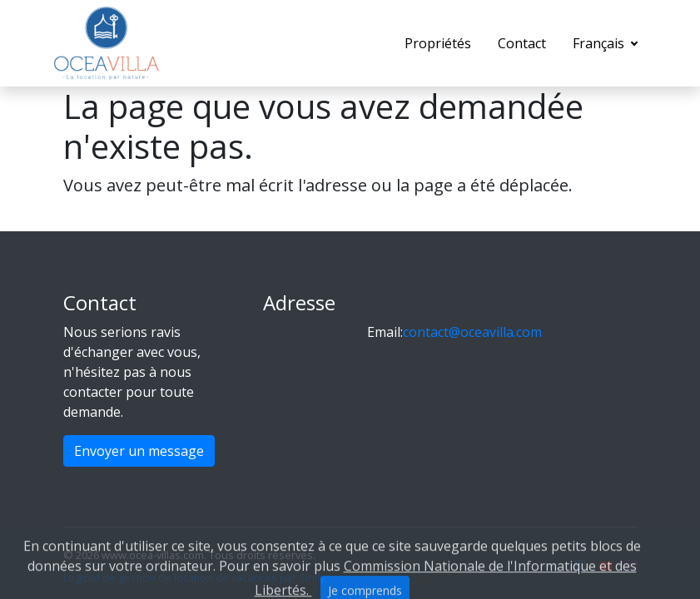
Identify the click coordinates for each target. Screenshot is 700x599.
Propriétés (438, 43)
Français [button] (600, 43)
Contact (522, 43)
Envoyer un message (139, 451)
